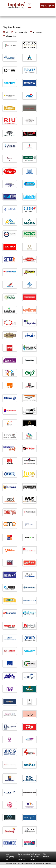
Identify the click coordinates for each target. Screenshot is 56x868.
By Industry (36, 32)
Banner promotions (24, 854)
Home (7, 854)
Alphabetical (9, 36)
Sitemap (33, 859)
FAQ (19, 857)
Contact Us (21, 859)
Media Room (35, 857)
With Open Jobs (19, 32)
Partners (46, 857)
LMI (6, 859)
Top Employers (35, 854)
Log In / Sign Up (48, 6)
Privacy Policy (10, 857)
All (6, 32)
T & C (45, 854)
